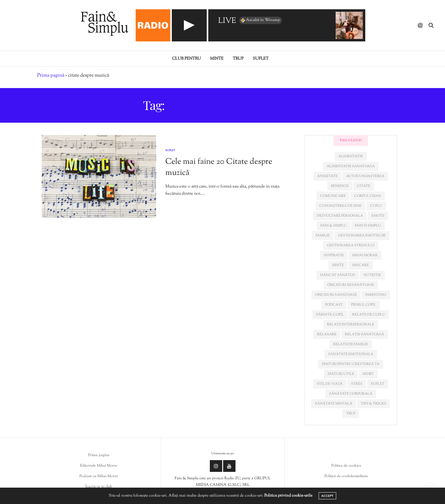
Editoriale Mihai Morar (99, 466)
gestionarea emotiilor (362, 235)
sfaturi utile (341, 374)
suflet (378, 384)
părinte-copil (330, 315)
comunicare (333, 196)
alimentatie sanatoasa (351, 166)
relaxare (327, 334)
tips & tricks (373, 404)
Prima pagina (99, 455)
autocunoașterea (365, 176)
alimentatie (351, 156)
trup (351, 413)
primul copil (364, 305)
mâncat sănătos (338, 275)
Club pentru (186, 59)
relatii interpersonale (351, 324)
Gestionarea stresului (351, 245)
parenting (376, 295)
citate (364, 186)
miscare (361, 265)
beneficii (340, 186)
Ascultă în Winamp (260, 20)
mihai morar (365, 255)
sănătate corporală (351, 394)
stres (357, 384)
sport (368, 374)
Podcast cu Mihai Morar (99, 476)
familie (323, 235)
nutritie (372, 275)
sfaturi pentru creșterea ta (351, 364)
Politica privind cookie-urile (288, 496)
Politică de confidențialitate (346, 476)
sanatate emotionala (351, 354)
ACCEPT (327, 496)
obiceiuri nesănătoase (351, 285)
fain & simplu (333, 226)
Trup (238, 59)
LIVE (227, 21)
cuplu (376, 206)
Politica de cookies (346, 466)
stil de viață (330, 384)
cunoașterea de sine (340, 206)
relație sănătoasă (364, 334)
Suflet (261, 59)
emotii (378, 216)
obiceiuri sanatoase (336, 295)
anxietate (327, 176)
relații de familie (351, 344)
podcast (334, 305)
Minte (217, 59)
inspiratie (334, 255)
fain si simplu (368, 226)
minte (338, 265)
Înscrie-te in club (99, 487)
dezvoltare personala (340, 216)
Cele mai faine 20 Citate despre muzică (219, 167)
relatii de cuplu (369, 315)
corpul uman (368, 196)
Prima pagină (51, 76)
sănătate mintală (334, 404)
